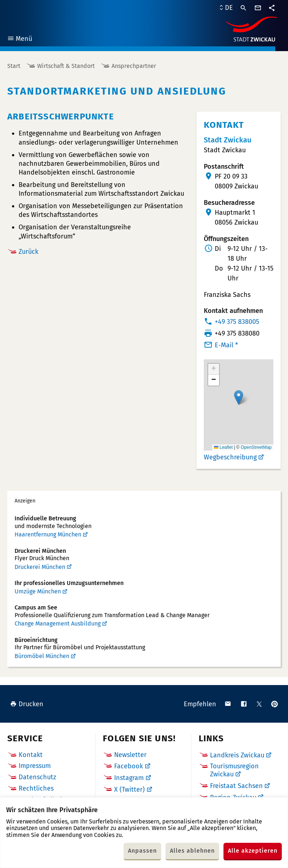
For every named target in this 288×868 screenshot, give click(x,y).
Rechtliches (36, 788)
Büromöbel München (42, 656)
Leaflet (223, 447)
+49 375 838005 (237, 322)
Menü (20, 40)
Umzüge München (38, 591)
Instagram (129, 778)
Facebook (129, 766)
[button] (239, 397)
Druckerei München (40, 567)
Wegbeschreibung (230, 457)
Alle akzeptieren (253, 851)
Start (14, 66)
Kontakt (31, 755)
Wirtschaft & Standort (66, 66)
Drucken (27, 704)
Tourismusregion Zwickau (234, 770)
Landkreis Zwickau (237, 755)
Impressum (35, 766)
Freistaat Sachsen (236, 786)
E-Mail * (226, 345)
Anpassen (142, 851)
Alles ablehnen (192, 851)
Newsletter (130, 755)
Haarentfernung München (48, 534)
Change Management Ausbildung (58, 624)
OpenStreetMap (256, 447)
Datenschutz (37, 777)
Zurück (28, 252)
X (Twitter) (129, 789)
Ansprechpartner (134, 66)
